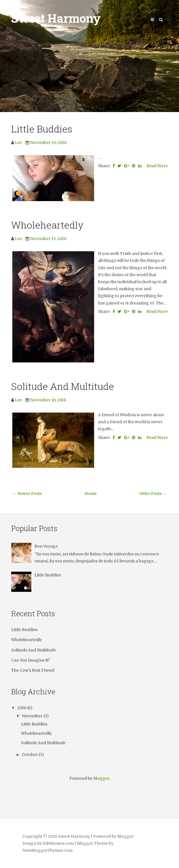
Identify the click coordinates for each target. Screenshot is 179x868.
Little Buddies (42, 129)
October (30, 755)
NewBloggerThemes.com (47, 850)
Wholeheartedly (47, 225)
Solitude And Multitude (63, 386)
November (33, 716)
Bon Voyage (46, 546)
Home (91, 494)
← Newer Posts (27, 494)
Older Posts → (153, 494)
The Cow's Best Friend (33, 670)
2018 (22, 708)
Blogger (101, 778)
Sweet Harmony (56, 18)
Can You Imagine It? (31, 660)
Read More (157, 166)
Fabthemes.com (58, 843)
